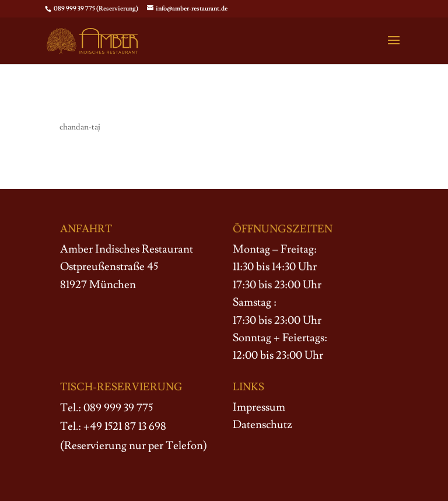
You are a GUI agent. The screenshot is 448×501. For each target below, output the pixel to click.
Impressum (259, 407)
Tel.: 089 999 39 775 (106, 408)
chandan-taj (80, 127)
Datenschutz (262, 425)
